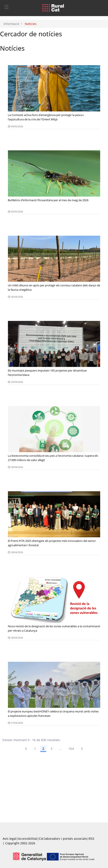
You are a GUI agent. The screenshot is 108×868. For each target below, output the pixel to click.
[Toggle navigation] (7, 7)
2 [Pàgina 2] (43, 749)
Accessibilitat (28, 839)
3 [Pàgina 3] (52, 749)
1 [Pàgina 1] (35, 749)
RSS (92, 839)
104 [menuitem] (71, 749)
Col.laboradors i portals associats (63, 839)
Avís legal (9, 839)
